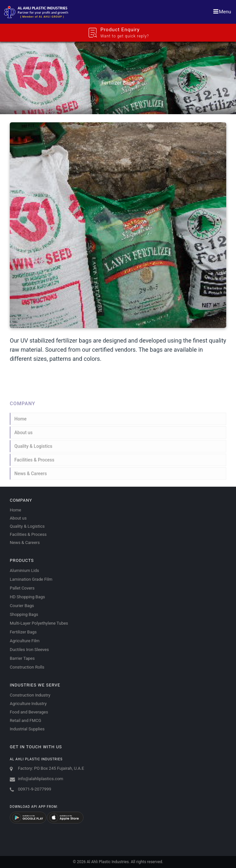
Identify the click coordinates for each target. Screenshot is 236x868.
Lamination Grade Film (31, 579)
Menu (222, 12)
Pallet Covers (22, 588)
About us (23, 436)
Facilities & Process (34, 463)
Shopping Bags (24, 614)
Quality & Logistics (33, 449)
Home (21, 422)
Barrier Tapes (22, 658)
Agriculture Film (25, 641)
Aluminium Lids (24, 570)
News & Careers (31, 477)
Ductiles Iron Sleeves (29, 650)
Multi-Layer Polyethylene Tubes (39, 623)
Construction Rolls (27, 667)
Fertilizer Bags (23, 632)
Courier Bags (22, 606)
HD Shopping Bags (27, 597)
